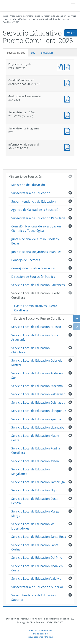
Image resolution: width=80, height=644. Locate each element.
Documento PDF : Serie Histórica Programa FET (68, 131)
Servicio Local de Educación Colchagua (38, 403)
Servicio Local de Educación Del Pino (37, 558)
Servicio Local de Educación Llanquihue (39, 411)
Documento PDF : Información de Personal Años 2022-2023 (68, 147)
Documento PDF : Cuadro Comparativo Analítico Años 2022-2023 (68, 83)
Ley (33, 53)
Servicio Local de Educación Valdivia (36, 579)
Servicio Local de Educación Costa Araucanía (35, 337)
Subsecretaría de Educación (31, 193)
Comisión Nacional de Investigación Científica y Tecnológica (36, 228)
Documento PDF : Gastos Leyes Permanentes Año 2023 (68, 99)
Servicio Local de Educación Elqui (34, 490)
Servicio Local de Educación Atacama (37, 386)
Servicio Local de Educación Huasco (36, 327)
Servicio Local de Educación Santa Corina (35, 547)
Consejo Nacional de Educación (33, 268)
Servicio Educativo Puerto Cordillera (39, 319)
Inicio (5, 16)
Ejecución (47, 53)
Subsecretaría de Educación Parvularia (38, 218)
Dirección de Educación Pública (33, 277)
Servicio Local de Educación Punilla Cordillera (36, 451)
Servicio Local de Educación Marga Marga (35, 514)
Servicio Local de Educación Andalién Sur (37, 375)
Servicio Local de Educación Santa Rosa (39, 537)
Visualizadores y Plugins (40, 637)
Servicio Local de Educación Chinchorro (31, 350)
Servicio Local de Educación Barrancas (38, 285)
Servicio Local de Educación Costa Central (35, 501)
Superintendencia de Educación (34, 201)
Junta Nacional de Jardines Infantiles (36, 252)
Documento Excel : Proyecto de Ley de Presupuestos (61, 66)
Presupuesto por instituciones (25, 16)
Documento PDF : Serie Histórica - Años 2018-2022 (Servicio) (68, 115)
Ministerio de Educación (54, 16)
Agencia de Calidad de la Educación (36, 210)
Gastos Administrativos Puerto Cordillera (36, 308)
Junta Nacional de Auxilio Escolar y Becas (35, 241)
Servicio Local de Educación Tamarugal (38, 482)
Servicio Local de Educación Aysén (35, 461)
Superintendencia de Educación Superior (34, 597)
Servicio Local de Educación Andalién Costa (37, 568)
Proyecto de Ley (15, 53)
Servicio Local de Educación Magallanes (31, 471)
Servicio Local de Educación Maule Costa (35, 438)
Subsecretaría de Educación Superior (37, 587)
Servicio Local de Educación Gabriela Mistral (37, 363)
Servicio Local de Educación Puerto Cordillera (39, 17)
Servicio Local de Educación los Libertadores (33, 526)
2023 (17, 22)
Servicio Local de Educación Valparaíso (38, 394)
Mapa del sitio (40, 634)
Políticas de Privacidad (40, 630)
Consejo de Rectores (26, 260)
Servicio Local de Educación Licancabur (39, 427)
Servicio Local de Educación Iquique (36, 419)
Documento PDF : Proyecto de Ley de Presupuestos (68, 66)
